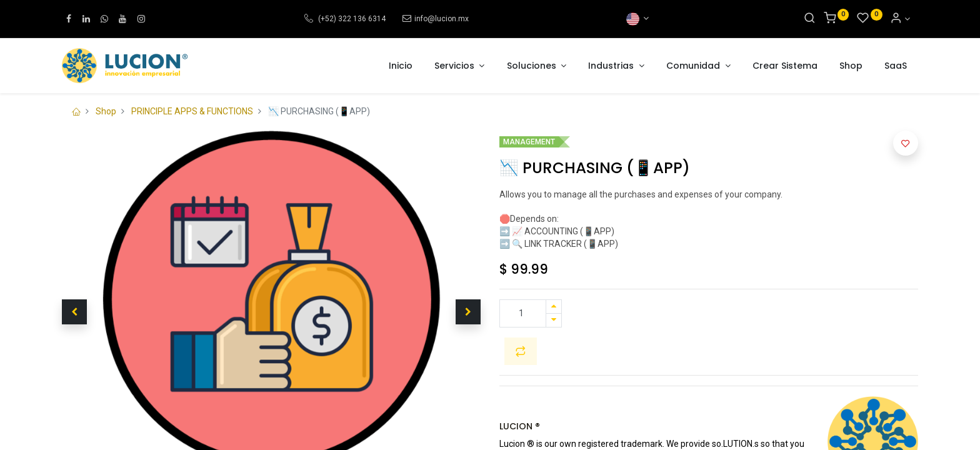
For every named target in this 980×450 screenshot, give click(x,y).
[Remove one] (554, 320)
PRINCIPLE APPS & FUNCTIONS (192, 111)
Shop (106, 111)
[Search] (810, 19)
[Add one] (554, 307)
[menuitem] (401, 66)
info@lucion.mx (442, 19)
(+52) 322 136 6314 (351, 19)
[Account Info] (900, 19)
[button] (74, 312)
